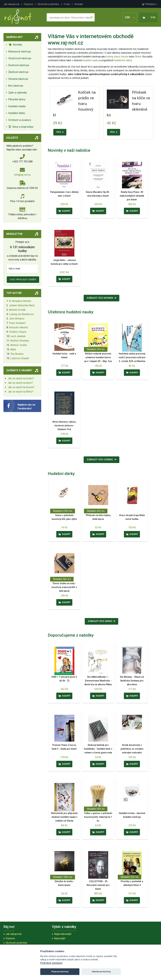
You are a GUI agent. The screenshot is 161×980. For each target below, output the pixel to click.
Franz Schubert (17, 323)
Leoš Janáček (18, 336)
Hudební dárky (17, 113)
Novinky (15, 45)
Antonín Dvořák (17, 310)
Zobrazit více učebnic (102, 460)
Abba (13, 349)
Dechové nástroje (19, 65)
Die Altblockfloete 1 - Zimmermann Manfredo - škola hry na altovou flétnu (98, 681)
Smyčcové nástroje (20, 58)
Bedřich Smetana (20, 341)
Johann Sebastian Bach (22, 305)
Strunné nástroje (18, 79)
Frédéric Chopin (18, 332)
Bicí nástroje (16, 86)
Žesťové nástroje (18, 72)
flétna (138, 57)
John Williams (17, 319)
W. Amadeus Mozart (20, 301)
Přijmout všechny (60, 972)
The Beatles (17, 354)
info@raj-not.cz (22, 175)
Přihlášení (150, 4)
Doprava (28, 4)
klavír (117, 57)
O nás (67, 4)
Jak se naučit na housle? (21, 387)
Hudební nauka (17, 106)
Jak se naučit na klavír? (20, 383)
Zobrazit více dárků (102, 621)
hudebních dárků (123, 60)
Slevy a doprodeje (21, 127)
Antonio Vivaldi (19, 345)
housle (125, 57)
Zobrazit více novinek (102, 298)
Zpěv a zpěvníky (18, 93)
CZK (130, 17)
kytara (110, 57)
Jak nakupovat (11, 4)
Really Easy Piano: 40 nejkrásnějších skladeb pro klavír (132, 196)
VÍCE (60, 132)
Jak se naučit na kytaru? (21, 378)
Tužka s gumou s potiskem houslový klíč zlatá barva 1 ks (98, 817)
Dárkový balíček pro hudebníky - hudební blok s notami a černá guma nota (98, 749)
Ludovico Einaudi (20, 358)
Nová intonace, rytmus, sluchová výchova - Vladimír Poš (64, 426)
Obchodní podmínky (48, 4)
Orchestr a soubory (20, 120)
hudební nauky (91, 60)
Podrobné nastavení (51, 963)
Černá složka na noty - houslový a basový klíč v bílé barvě (64, 587)
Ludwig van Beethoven (21, 314)
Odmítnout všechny (101, 972)
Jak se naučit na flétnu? (21, 392)
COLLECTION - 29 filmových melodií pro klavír (98, 885)
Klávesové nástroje (20, 51)
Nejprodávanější (63, 934)
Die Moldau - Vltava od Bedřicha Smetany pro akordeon (132, 681)
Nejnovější (60, 938)
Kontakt (79, 4)
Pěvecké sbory (17, 99)
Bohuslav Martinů (18, 327)
